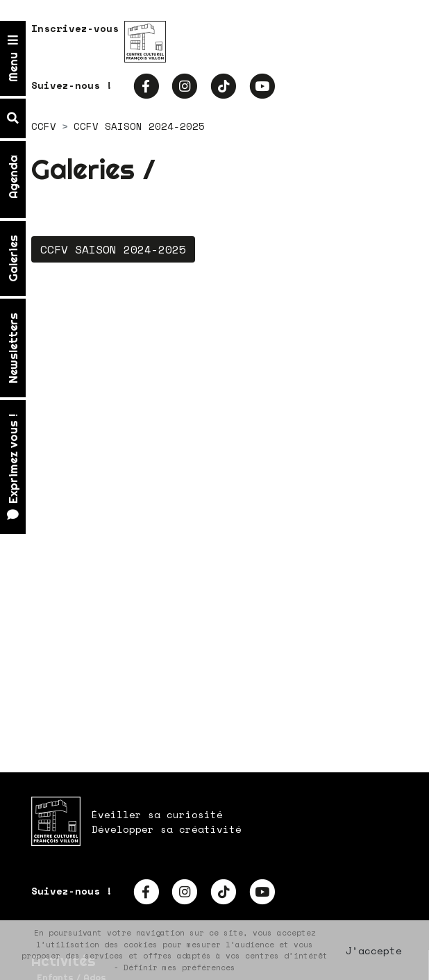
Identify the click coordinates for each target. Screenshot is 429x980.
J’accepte (374, 950)
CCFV (44, 126)
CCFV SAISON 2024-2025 (113, 249)
